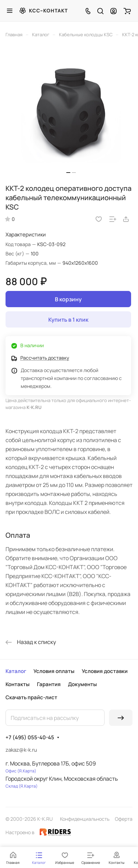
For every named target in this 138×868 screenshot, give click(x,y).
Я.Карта (27, 771)
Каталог (16, 671)
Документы (82, 684)
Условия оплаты (54, 671)
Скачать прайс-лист (31, 697)
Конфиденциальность (85, 819)
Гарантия (49, 684)
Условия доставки (105, 671)
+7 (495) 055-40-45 (30, 738)
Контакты (18, 684)
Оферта (124, 819)
